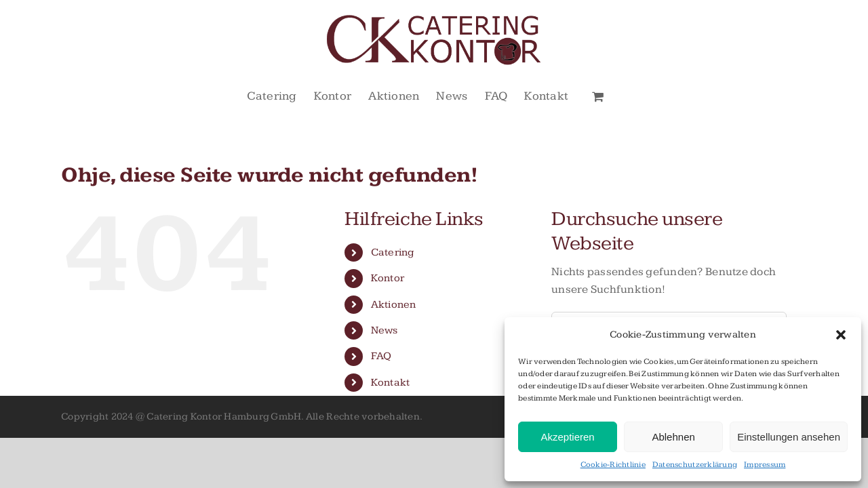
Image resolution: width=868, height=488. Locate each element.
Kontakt (391, 383)
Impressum (765, 465)
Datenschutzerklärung (695, 465)
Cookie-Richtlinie (613, 465)
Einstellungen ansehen (789, 437)
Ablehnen (673, 437)
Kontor (388, 278)
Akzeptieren (567, 437)
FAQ (381, 356)
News (384, 330)
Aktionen (394, 305)
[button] (841, 335)
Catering (393, 252)
